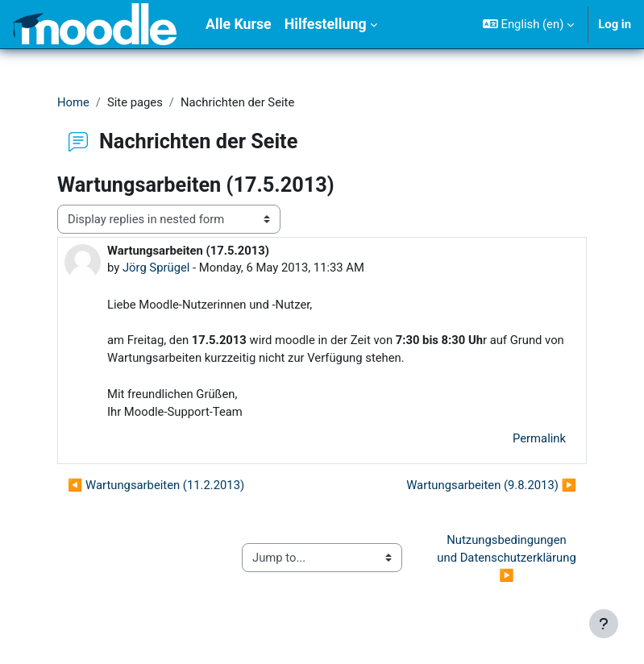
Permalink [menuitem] (539, 438)
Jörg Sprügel (156, 268)
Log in (615, 24)
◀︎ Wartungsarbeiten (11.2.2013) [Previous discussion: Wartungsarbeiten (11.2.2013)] (156, 485)
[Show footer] (604, 624)
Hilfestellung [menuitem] (326, 24)
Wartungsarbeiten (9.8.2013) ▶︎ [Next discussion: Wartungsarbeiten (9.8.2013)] (491, 485)
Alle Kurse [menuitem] (239, 24)
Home (73, 102)
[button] (528, 24)
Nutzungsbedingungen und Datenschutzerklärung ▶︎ (508, 558)
